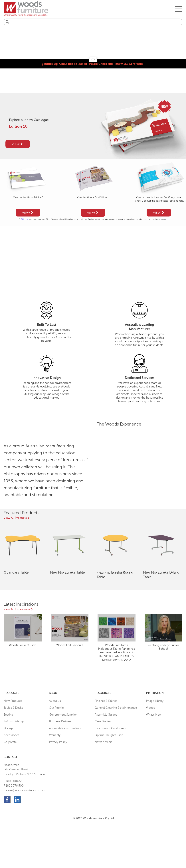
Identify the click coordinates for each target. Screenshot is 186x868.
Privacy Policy (58, 742)
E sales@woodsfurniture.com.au (24, 790)
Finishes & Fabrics (106, 701)
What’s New (154, 715)
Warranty (55, 735)
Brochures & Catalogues (110, 728)
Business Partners (60, 721)
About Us (55, 701)
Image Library (155, 701)
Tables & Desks (13, 708)
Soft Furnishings (14, 721)
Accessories (11, 735)
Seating (8, 715)
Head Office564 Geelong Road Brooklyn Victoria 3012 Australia (24, 769)
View (17, 144)
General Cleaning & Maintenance (116, 708)
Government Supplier (63, 715)
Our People (56, 708)
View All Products (15, 518)
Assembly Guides (106, 715)
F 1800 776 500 (14, 786)
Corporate (10, 742)
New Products (13, 701)
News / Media (104, 742)
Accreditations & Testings (65, 728)
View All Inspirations (17, 609)
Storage (9, 728)
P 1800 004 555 (14, 781)
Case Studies (103, 721)
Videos (150, 708)
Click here (24, 219)
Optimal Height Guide (109, 735)
